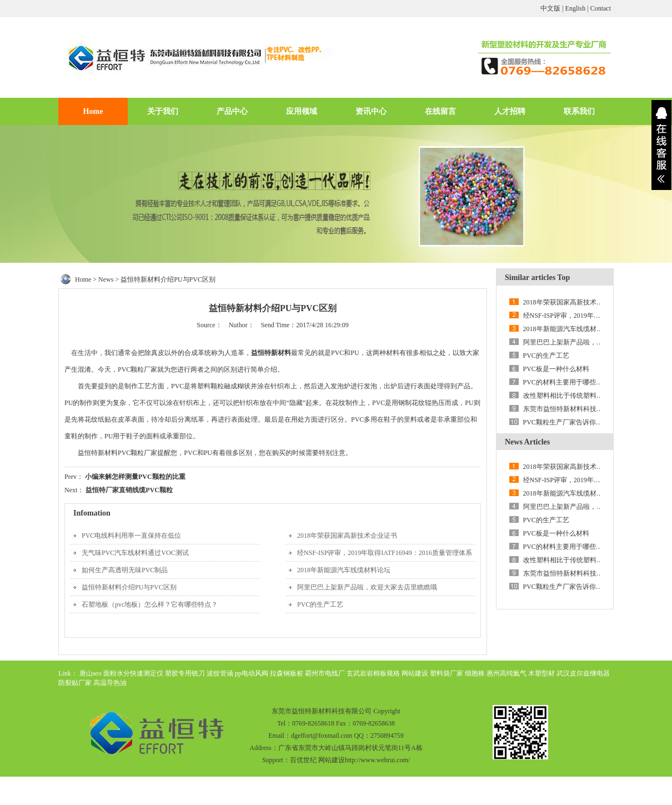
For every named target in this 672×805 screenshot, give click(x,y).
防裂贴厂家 (75, 683)
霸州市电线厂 (325, 673)
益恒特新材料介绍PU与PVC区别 (129, 587)
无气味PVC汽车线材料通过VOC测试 (135, 553)
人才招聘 (510, 111)
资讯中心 (371, 111)
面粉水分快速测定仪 (133, 673)
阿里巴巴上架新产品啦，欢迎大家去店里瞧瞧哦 (367, 587)
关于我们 (163, 111)
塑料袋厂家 (447, 673)
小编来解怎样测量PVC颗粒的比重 (135, 477)
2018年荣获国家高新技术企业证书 (347, 536)
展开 (661, 145)
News (106, 279)
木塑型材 (541, 673)
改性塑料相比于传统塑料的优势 (570, 396)
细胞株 (475, 673)
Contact (601, 8)
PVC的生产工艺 (320, 604)
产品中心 (232, 111)
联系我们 (579, 111)
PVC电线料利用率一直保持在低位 (131, 536)
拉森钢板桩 (287, 673)
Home (93, 111)
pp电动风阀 (252, 673)
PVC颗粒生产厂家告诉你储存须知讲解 (580, 422)
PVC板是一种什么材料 (556, 369)
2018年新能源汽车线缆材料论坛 (344, 570)
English (576, 8)
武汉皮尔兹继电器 (583, 673)
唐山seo (91, 673)
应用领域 (302, 111)
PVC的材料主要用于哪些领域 (566, 382)
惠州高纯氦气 (506, 673)
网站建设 (415, 673)
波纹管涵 (220, 673)
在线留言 (440, 111)
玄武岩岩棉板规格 (373, 673)
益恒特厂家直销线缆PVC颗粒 (129, 490)
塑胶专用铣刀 (185, 673)
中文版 (550, 8)
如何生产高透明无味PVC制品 (125, 570)
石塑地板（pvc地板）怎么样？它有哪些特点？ (150, 604)
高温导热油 (110, 683)
